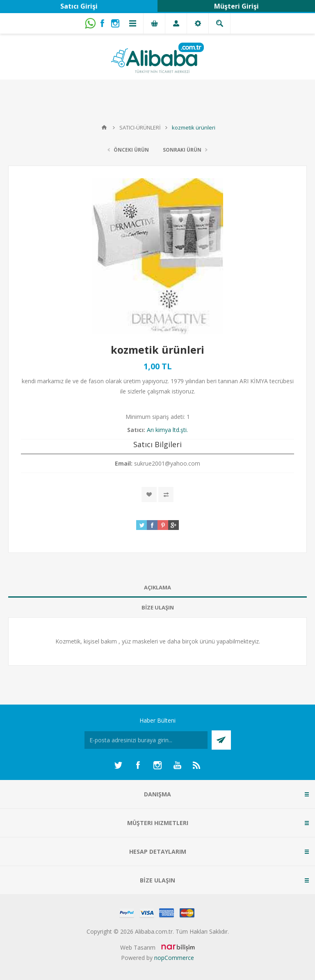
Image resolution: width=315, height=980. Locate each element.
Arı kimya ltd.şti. (167, 430)
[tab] (157, 588)
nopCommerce (174, 958)
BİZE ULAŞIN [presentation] (158, 607)
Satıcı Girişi (79, 6)
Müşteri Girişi (236, 6)
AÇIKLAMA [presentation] (157, 587)
